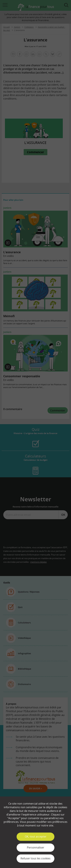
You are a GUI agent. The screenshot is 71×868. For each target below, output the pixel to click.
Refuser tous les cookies (35, 858)
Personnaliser (36, 847)
